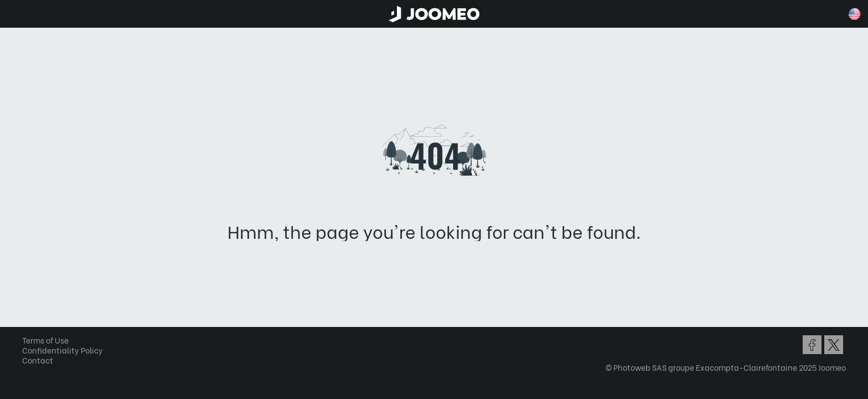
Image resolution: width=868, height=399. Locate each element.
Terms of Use (49, 340)
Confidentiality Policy (66, 350)
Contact (42, 360)
